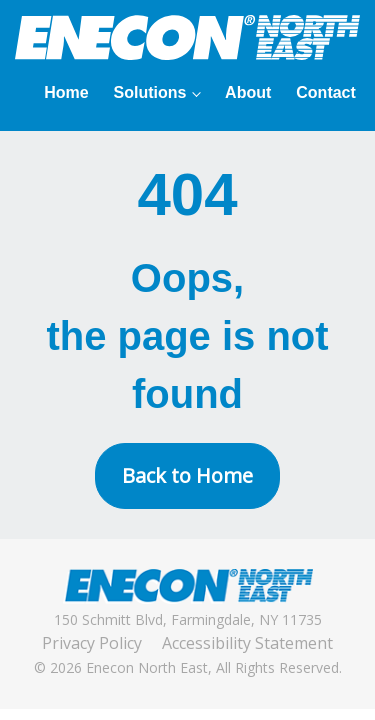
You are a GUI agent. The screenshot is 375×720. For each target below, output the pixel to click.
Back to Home (187, 475)
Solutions (150, 92)
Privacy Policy (92, 643)
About (248, 92)
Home (66, 92)
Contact (326, 92)
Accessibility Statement (247, 643)
